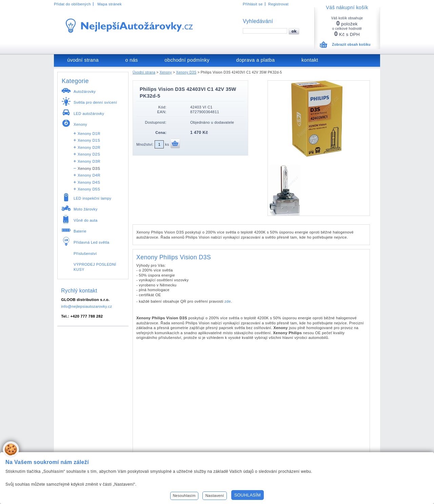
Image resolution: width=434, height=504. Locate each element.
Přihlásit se (253, 4)
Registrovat (278, 4)
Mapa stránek (110, 4)
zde (228, 301)
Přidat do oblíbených (72, 4)
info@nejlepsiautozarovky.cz (86, 306)
